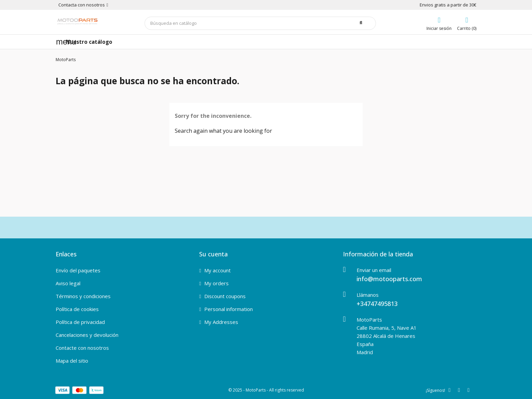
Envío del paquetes (78, 270)
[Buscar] (260, 23)
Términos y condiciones (83, 296)
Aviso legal (68, 283)
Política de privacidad (80, 322)
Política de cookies (77, 309)
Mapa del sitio (72, 361)
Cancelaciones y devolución (87, 335)
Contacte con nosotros (82, 348)
